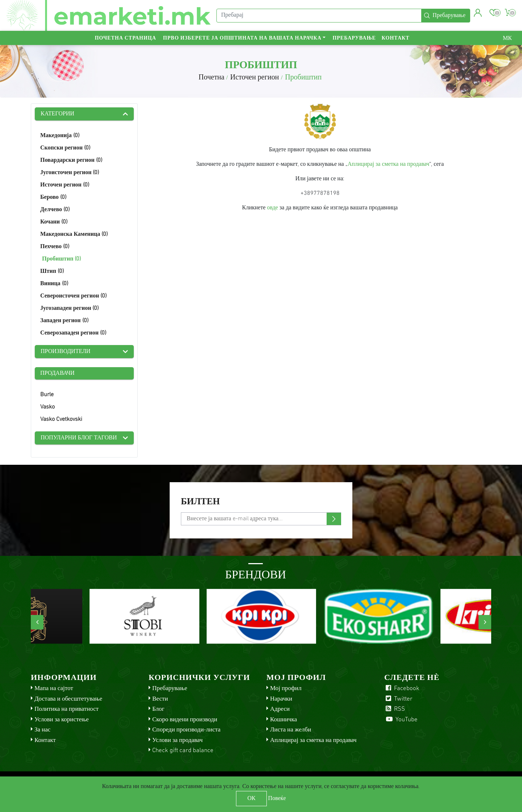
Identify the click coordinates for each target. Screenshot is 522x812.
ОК (251, 799)
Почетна (212, 78)
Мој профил (286, 688)
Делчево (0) (55, 210)
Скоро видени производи (185, 720)
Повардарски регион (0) (71, 160)
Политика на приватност (67, 709)
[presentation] (37, 622)
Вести (160, 699)
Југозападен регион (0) (69, 308)
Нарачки (281, 699)
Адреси (280, 709)
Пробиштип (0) (61, 259)
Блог (158, 709)
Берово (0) (53, 197)
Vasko (47, 407)
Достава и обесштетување (68, 699)
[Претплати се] (261, 519)
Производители (65, 352)
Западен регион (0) (64, 321)
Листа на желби (291, 730)
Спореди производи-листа (186, 730)
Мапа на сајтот (54, 688)
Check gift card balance (183, 751)
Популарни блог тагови (79, 438)
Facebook (402, 688)
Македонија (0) (60, 136)
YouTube (401, 720)
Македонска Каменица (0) (74, 234)
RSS (395, 709)
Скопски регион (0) (65, 148)
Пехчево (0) (55, 247)
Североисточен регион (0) (73, 296)
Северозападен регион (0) (73, 333)
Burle (47, 395)
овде (273, 208)
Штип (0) (52, 271)
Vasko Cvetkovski (61, 419)
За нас (42, 730)
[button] (478, 13)
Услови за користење (62, 720)
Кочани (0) (54, 222)
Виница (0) (54, 284)
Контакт (396, 38)
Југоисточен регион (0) (70, 173)
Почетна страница (125, 38)
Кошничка (283, 720)
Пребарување (354, 38)
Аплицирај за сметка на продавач (389, 164)
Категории (57, 114)
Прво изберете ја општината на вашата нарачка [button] (242, 38)
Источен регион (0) (65, 185)
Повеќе (277, 799)
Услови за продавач (177, 740)
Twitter (398, 699)
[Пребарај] (319, 16)
